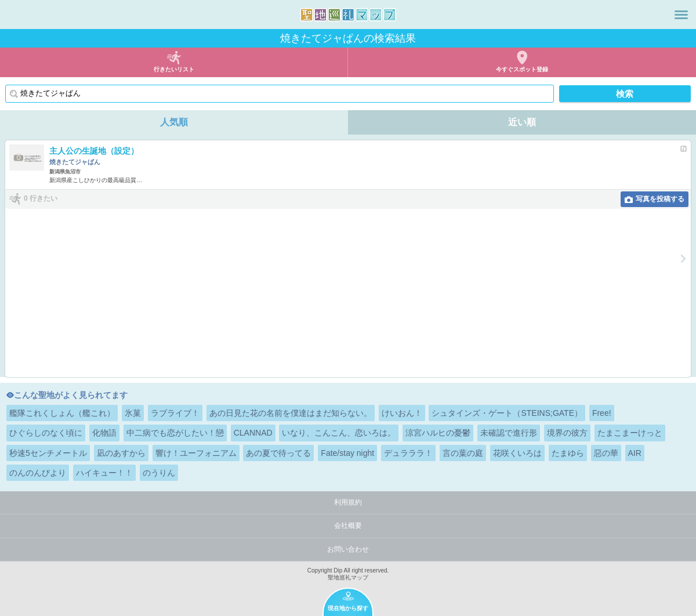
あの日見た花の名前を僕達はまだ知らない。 (291, 413)
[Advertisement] (348, 296)
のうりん (159, 473)
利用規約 (348, 502)
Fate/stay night (347, 453)
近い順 (522, 122)
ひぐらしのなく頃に (46, 433)
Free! (602, 413)
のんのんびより (38, 473)
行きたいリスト (174, 69)
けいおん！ (402, 413)
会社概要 (348, 526)
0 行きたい (41, 198)
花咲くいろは (517, 453)
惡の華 (606, 453)
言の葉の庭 (463, 453)
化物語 (104, 433)
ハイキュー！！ (104, 473)
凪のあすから (121, 453)
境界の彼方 (567, 433)
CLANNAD (253, 433)
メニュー (681, 15)
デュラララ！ (408, 453)
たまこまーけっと (630, 433)
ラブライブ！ (175, 413)
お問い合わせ (348, 549)
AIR (635, 453)
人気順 (174, 122)
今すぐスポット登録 (522, 69)
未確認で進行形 (509, 433)
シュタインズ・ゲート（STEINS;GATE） (507, 413)
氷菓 (133, 413)
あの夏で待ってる (278, 453)
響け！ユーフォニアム (196, 453)
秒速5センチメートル (48, 453)
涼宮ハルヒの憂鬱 (438, 433)
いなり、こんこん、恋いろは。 (339, 433)
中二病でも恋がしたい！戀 (175, 433)
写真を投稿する (660, 199)
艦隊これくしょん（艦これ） (62, 413)
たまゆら (568, 453)
